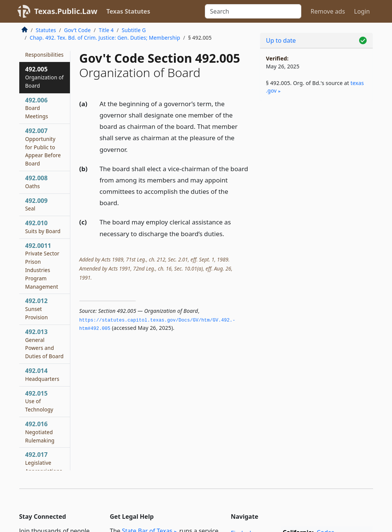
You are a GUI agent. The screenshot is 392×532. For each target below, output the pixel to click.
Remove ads (328, 11)
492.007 (43, 147)
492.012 (37, 309)
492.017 (44, 466)
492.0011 (43, 266)
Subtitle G (134, 30)
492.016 (40, 432)
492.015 (39, 401)
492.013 (45, 344)
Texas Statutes (129, 11)
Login (362, 11)
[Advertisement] (316, 159)
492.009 (36, 204)
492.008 (36, 182)
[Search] (253, 11)
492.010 (43, 227)
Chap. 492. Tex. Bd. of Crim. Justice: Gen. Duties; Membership (105, 38)
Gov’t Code (77, 30)
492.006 (37, 108)
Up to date (281, 40)
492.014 (42, 374)
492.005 (45, 77)
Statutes (46, 30)
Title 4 (106, 30)
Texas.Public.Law (66, 11)
